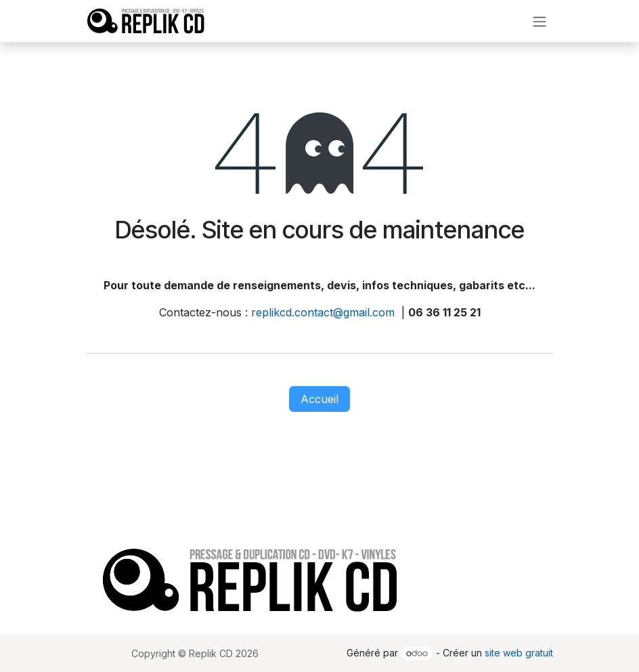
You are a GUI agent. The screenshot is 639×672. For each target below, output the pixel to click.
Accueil (319, 399)
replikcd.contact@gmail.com (323, 312)
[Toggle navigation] (539, 21)
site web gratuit (519, 653)
